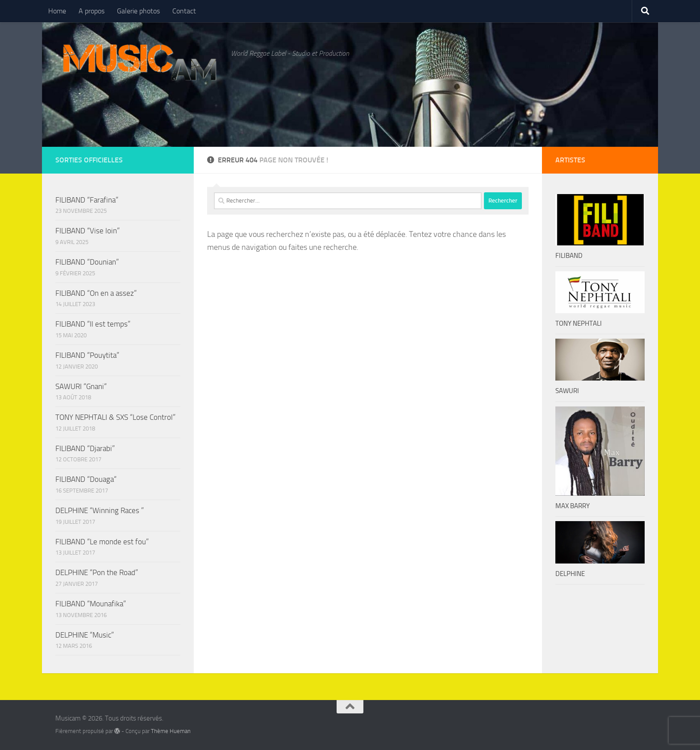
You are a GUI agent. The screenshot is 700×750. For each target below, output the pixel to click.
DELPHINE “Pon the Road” (97, 572)
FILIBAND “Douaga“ (86, 479)
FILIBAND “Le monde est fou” (102, 542)
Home (57, 11)
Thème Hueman (171, 731)
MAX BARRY (573, 506)
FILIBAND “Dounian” (87, 262)
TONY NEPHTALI (579, 323)
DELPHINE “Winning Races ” (100, 510)
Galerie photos (138, 11)
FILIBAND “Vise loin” (87, 231)
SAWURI (567, 391)
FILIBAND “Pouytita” (87, 355)
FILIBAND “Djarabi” (85, 448)
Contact (184, 11)
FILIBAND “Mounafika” (91, 604)
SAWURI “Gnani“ (81, 386)
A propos (92, 11)
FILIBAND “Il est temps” (93, 324)
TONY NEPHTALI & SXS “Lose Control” (115, 417)
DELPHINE (570, 574)
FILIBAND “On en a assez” (96, 293)
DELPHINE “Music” (85, 635)
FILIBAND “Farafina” (87, 200)
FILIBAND (569, 256)
